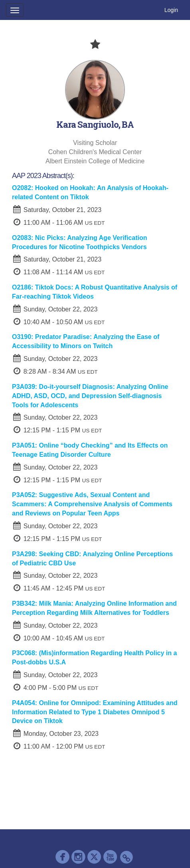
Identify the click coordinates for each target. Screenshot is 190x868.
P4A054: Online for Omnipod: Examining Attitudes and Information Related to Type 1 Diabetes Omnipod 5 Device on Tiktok (95, 712)
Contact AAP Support (127, 835)
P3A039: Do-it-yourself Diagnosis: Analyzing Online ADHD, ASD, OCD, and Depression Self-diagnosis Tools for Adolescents (90, 396)
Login (171, 10)
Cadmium (77, 835)
